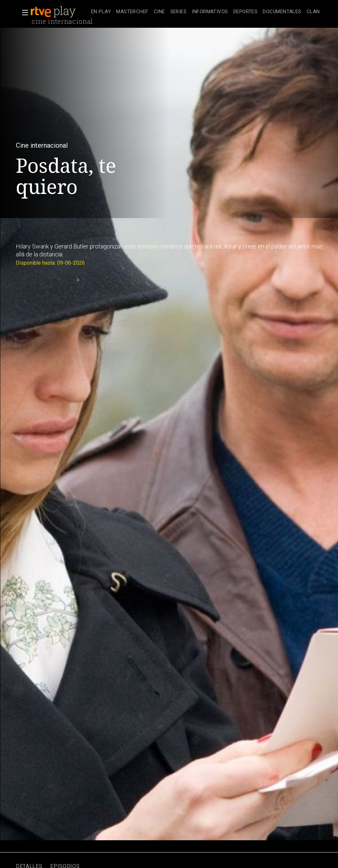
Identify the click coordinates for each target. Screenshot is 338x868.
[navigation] (205, 12)
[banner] (59, 12)
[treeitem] (101, 12)
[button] (23, 13)
